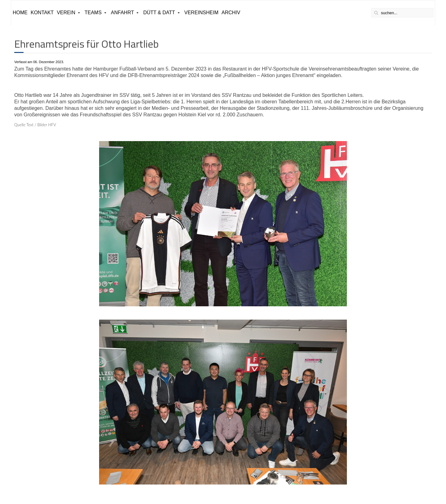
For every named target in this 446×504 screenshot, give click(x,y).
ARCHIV (231, 13)
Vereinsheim (201, 13)
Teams (93, 13)
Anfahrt (122, 13)
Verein (66, 13)
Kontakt (42, 13)
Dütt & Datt (159, 13)
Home (20, 13)
